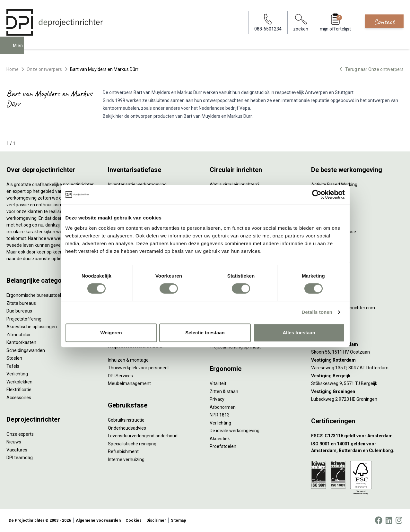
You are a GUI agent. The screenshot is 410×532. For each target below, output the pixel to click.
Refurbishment (123, 451)
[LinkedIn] (389, 520)
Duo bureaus (19, 311)
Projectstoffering (24, 319)
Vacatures (17, 450)
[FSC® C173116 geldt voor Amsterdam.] (357, 436)
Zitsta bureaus (21, 303)
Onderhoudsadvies (127, 428)
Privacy (217, 399)
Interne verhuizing (126, 459)
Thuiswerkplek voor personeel (138, 368)
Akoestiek (220, 439)
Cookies (134, 520)
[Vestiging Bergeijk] (357, 376)
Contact (384, 21)
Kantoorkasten (21, 342)
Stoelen (14, 358)
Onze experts (20, 434)
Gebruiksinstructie (126, 420)
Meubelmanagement (129, 383)
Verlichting (17, 374)
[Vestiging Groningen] (357, 392)
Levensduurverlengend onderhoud (143, 436)
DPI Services (120, 376)
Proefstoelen (223, 446)
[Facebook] (379, 520)
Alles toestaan (299, 333)
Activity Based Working (334, 184)
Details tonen (317, 312)
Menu (20, 50)
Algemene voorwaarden (98, 520)
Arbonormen (223, 407)
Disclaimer (156, 520)
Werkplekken (19, 382)
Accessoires (19, 398)
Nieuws (14, 442)
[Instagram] (399, 520)
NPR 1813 (220, 415)
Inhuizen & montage (128, 360)
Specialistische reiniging (132, 444)
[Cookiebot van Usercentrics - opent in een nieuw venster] (317, 194)
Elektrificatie (19, 390)
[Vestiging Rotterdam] (357, 360)
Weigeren (111, 333)
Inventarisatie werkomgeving (137, 184)
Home (13, 69)
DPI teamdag (20, 458)
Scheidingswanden (26, 350)
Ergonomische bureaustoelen (36, 295)
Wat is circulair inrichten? (235, 184)
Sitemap (178, 520)
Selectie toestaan (205, 333)
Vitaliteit (218, 383)
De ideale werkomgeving (235, 431)
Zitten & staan (224, 391)
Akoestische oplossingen (32, 327)
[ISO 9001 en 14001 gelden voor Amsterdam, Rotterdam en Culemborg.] (357, 447)
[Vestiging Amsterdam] (357, 344)
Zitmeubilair (19, 335)
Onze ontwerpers (44, 69)
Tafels (13, 366)
